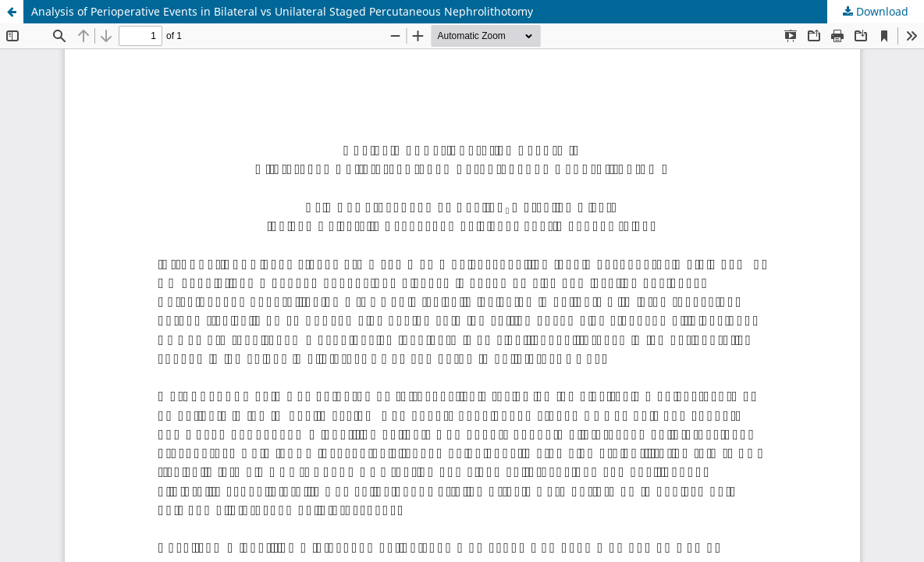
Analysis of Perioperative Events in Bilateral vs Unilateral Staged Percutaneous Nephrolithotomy (282, 11)
